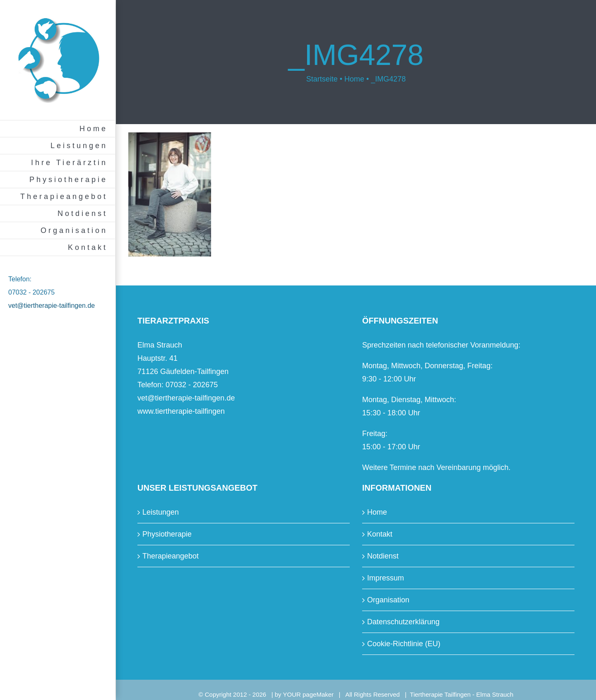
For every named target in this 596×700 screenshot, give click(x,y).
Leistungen (161, 512)
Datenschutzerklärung (403, 622)
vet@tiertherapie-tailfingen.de (52, 306)
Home (377, 512)
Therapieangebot (171, 556)
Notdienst (383, 556)
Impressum (386, 578)
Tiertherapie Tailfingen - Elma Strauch (461, 694)
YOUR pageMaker (309, 694)
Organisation (388, 600)
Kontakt (380, 534)
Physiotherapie (167, 534)
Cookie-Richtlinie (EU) (404, 644)
